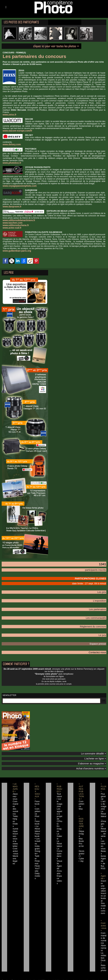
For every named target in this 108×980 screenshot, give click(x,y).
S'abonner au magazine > (95, 757)
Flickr (37, 849)
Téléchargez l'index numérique (15, 812)
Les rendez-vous (104, 832)
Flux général (104, 789)
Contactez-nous (99, 647)
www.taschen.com (11, 222)
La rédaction (104, 931)
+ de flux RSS (103, 849)
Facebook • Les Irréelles (37, 824)
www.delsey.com (11, 144)
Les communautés (98, 614)
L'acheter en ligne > (97, 752)
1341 (102, 562)
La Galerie (59, 827)
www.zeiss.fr (9, 115)
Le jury (103, 630)
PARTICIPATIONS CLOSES (93, 576)
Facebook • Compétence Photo (37, 799)
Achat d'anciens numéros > (94, 762)
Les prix (103, 589)
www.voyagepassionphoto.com (18, 185)
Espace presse (99, 638)
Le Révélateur (59, 834)
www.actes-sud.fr (11, 226)
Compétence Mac (81, 797)
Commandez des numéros (15, 799)
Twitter (37, 842)
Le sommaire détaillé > (96, 748)
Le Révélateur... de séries (104, 822)
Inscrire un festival (104, 876)
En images (59, 819)
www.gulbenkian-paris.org (15, 249)
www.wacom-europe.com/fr (16, 131)
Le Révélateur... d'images (104, 809)
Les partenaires (99, 605)
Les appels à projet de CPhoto (59, 807)
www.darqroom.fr (11, 206)
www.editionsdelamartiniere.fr (17, 219)
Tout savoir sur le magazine (59, 792)
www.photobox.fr (11, 162)
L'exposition (101, 597)
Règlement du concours (95, 622)
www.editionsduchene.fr (14, 224)
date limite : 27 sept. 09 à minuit (93, 581)
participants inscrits (98, 568)
